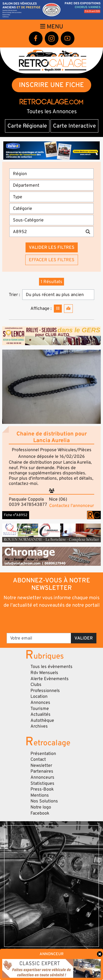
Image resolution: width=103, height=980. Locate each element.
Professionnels (45, 691)
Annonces (40, 702)
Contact (38, 759)
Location (39, 696)
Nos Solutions (44, 801)
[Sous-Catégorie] (51, 220)
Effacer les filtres (52, 260)
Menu (52, 27)
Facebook (40, 813)
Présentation (43, 754)
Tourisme (40, 709)
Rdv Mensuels (44, 673)
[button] (51, 387)
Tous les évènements (51, 667)
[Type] (51, 197)
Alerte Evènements (50, 679)
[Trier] (58, 295)
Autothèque (42, 720)
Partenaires (42, 771)
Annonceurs (42, 777)
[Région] (51, 174)
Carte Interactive (74, 126)
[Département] (51, 185)
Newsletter (41, 765)
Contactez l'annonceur (72, 506)
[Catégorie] (51, 208)
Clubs (36, 685)
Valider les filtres (52, 247)
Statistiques (42, 783)
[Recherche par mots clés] (46, 232)
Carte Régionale (27, 126)
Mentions (40, 795)
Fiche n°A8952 (16, 515)
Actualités (41, 714)
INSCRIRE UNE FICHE (51, 85)
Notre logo (41, 807)
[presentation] (52, 620)
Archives (39, 726)
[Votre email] (39, 638)
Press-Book (42, 789)
